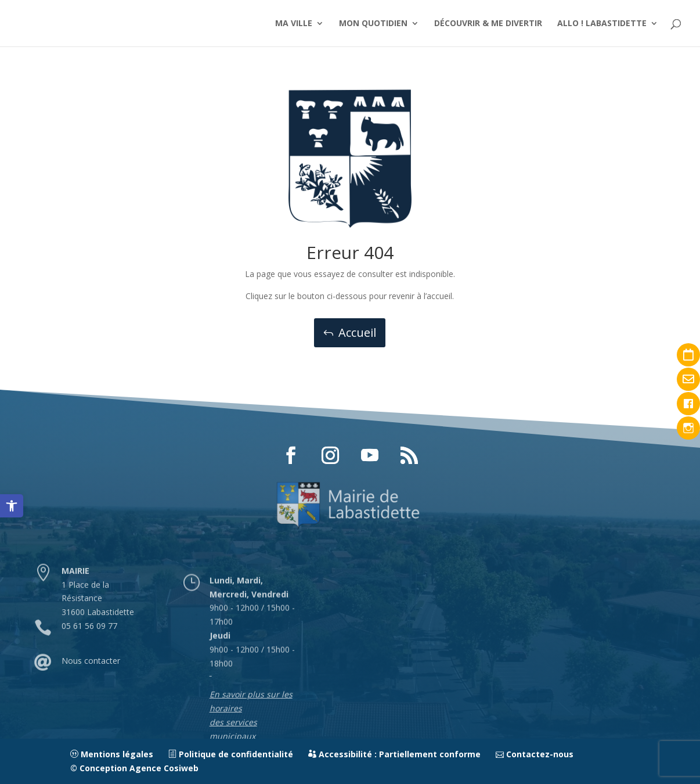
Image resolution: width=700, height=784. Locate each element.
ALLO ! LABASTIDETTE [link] (602, 24)
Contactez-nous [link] (535, 754)
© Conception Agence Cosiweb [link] (134, 768)
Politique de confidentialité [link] (231, 754)
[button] (291, 473)
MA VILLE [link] (294, 24)
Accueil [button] (357, 332)
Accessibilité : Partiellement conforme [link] (394, 754)
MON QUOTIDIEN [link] (373, 24)
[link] (12, 506)
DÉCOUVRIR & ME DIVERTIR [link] (488, 24)
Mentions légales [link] (112, 754)
